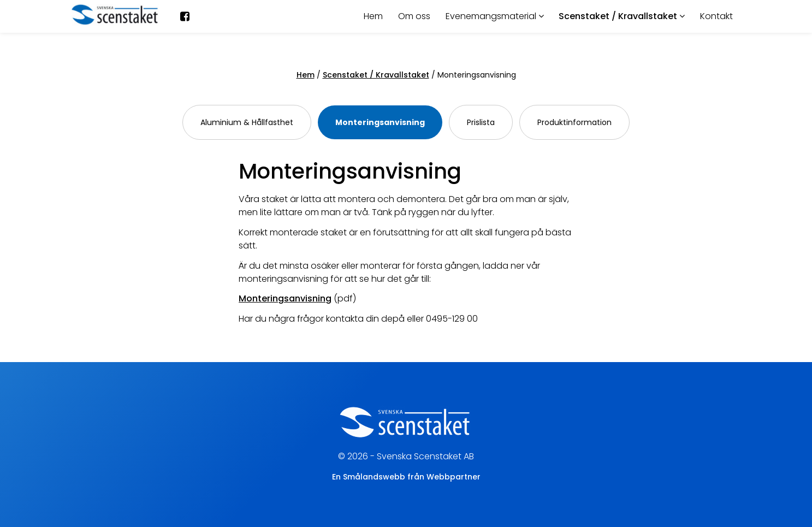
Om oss (414, 16)
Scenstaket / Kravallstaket (622, 16)
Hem (373, 16)
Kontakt (716, 16)
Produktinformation (574, 122)
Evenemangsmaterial (495, 16)
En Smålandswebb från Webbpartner (406, 477)
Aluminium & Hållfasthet (247, 122)
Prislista (481, 122)
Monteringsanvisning (380, 122)
